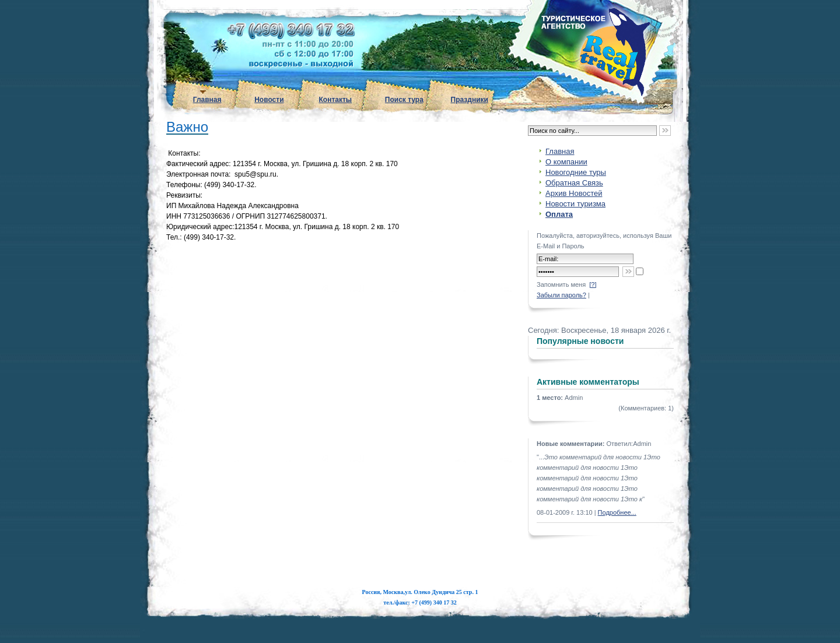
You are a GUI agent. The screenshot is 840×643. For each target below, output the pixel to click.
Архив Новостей (574, 193)
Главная (207, 100)
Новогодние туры (576, 172)
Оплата (559, 214)
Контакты (336, 100)
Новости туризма (575, 204)
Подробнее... (617, 512)
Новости (269, 100)
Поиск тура (404, 100)
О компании (566, 162)
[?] (593, 284)
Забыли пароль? (561, 295)
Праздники (470, 100)
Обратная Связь (574, 183)
